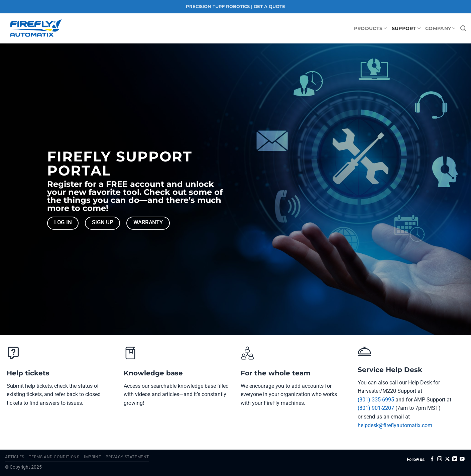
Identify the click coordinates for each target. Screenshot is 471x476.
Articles (15, 457)
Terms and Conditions (54, 457)
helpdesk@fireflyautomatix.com (395, 425)
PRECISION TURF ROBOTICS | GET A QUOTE (235, 7)
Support (406, 28)
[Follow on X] (447, 459)
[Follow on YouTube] (462, 459)
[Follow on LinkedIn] (455, 459)
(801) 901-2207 (376, 408)
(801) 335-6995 (376, 400)
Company (440, 28)
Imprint (92, 457)
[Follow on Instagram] (440, 459)
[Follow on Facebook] (432, 459)
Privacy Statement (127, 457)
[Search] (463, 29)
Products (371, 28)
